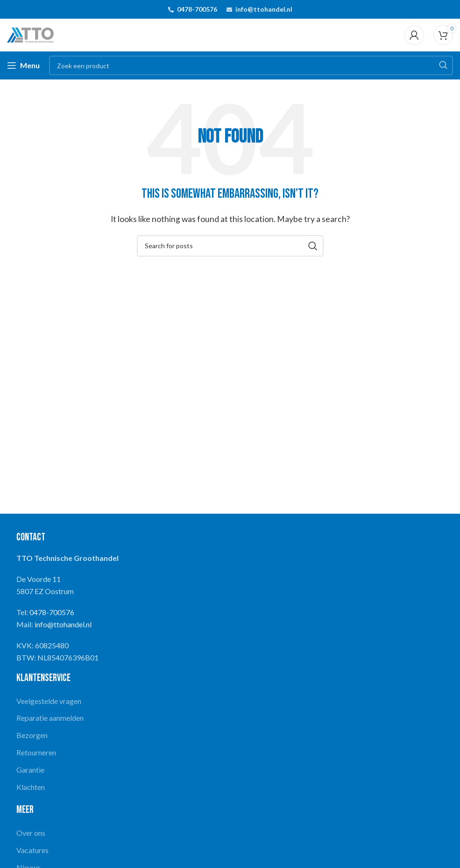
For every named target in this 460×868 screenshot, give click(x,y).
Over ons (31, 833)
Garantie (30, 770)
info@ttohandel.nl (264, 9)
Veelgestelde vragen (49, 701)
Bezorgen (32, 735)
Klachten (31, 787)
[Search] (251, 65)
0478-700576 (197, 9)
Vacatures (32, 850)
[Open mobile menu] (23, 65)
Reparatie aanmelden (50, 718)
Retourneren (36, 752)
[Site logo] (30, 34)
